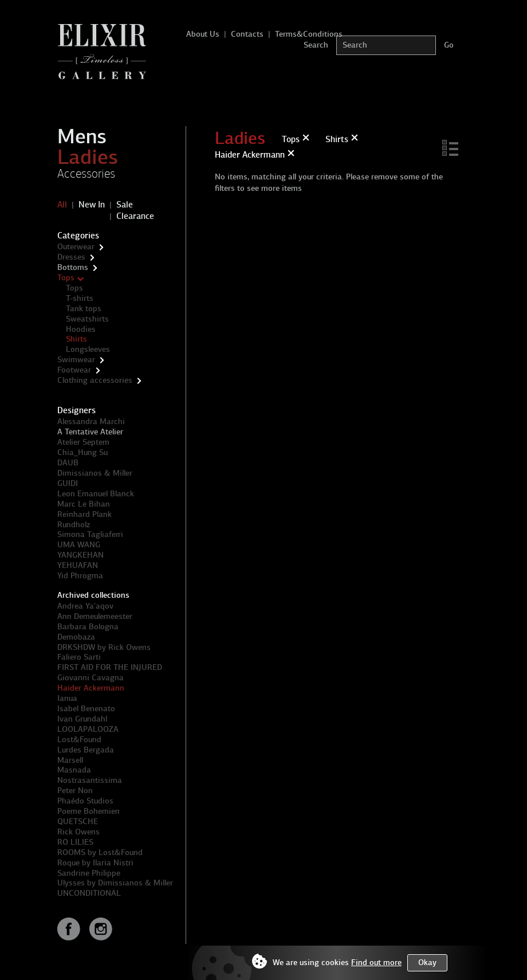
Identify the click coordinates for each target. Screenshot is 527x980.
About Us (203, 34)
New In (92, 205)
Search (316, 45)
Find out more (376, 963)
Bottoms (73, 267)
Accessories (86, 174)
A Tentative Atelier (90, 432)
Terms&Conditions (309, 34)
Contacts (247, 34)
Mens (82, 136)
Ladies (88, 157)
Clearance (135, 216)
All (62, 205)
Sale (125, 205)
